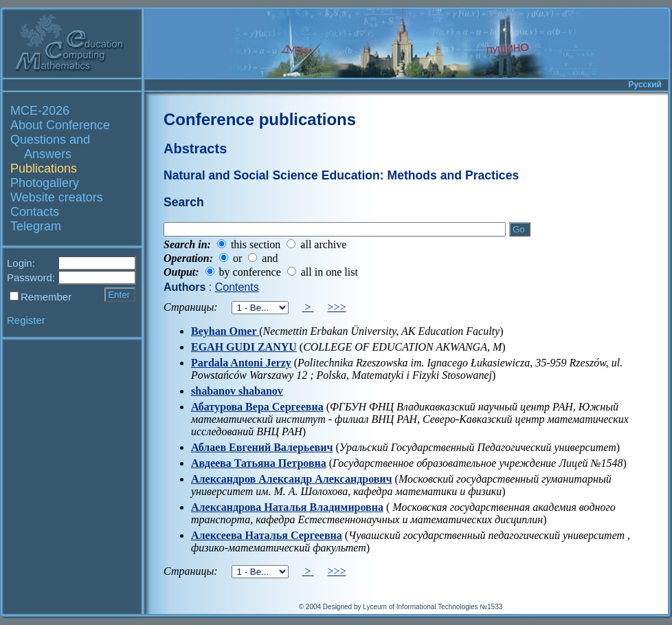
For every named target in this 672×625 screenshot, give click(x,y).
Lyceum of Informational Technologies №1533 (433, 607)
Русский (646, 85)
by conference (250, 272)
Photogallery (45, 183)
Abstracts (195, 149)
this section (256, 244)
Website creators (57, 197)
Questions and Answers (50, 147)
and (270, 258)
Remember (46, 297)
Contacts (35, 212)
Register (26, 320)
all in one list (329, 272)
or (237, 258)
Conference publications (260, 119)
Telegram (36, 226)
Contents (237, 287)
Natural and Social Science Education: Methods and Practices (341, 175)
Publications (44, 168)
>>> (337, 307)
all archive (323, 244)
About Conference (60, 125)
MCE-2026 (40, 111)
